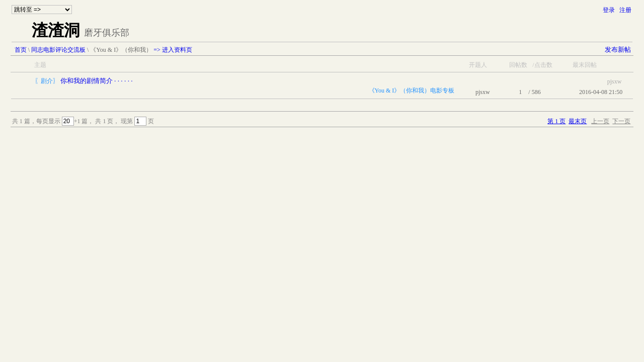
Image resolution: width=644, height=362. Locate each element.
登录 (609, 10)
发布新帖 (618, 50)
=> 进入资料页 (173, 50)
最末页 (578, 121)
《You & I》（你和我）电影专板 (412, 90)
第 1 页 (556, 121)
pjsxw (483, 92)
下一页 (621, 121)
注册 (625, 10)
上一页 (600, 121)
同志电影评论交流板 (58, 50)
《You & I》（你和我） (121, 50)
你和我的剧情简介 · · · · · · (97, 81)
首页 (21, 50)
